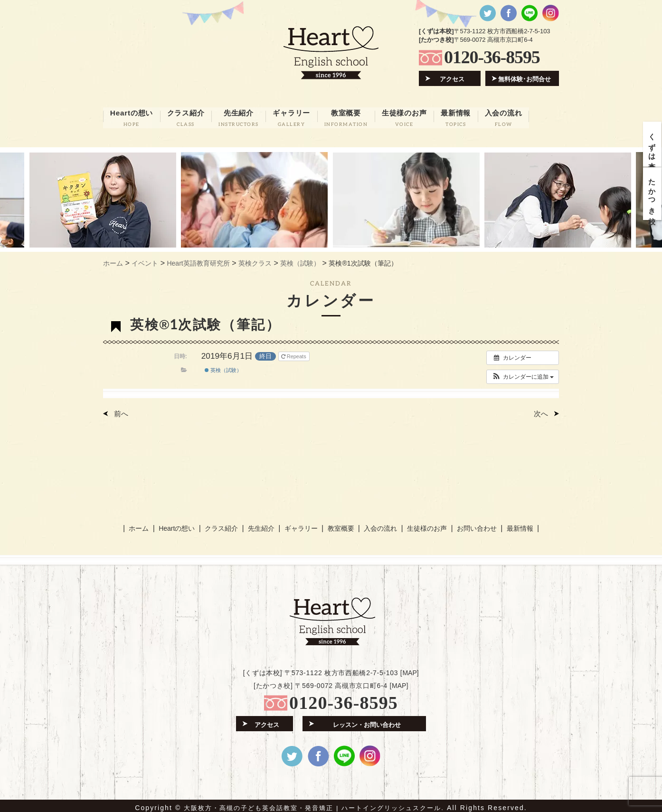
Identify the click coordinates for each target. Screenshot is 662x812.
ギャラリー (301, 524)
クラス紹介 (223, 524)
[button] (523, 374)
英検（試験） (223, 368)
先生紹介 (262, 524)
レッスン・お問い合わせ (367, 720)
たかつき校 (653, 200)
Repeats (294, 353)
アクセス (453, 79)
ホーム (142, 524)
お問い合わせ (473, 524)
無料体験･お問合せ (525, 79)
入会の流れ (378, 524)
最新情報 (516, 524)
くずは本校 (653, 146)
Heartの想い (180, 524)
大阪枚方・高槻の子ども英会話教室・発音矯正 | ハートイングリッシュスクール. (314, 803)
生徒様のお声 (424, 524)
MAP (409, 669)
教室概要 (340, 524)
